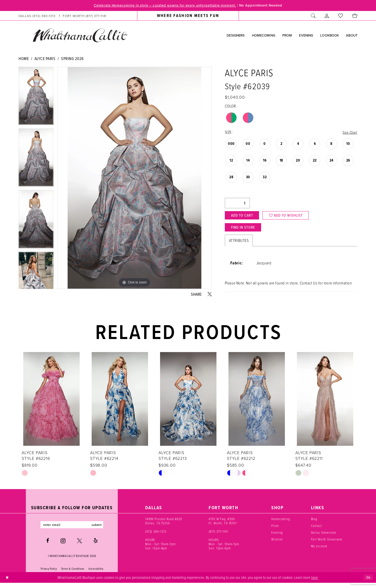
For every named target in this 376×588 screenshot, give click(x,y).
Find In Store (245, 231)
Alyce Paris (45, 59)
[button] (327, 16)
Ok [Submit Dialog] (368, 582)
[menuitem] (63, 16)
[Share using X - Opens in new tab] (210, 295)
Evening (277, 537)
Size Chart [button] (349, 133)
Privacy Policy (49, 574)
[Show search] (313, 16)
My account (319, 550)
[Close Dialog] (8, 583)
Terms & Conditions (73, 574)
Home (24, 59)
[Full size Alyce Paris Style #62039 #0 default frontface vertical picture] (134, 178)
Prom (275, 530)
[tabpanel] (36, 98)
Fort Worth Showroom (327, 544)
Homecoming (281, 523)
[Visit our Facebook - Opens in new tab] (48, 546)
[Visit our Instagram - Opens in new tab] (63, 546)
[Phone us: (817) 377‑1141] (85, 16)
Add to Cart (244, 217)
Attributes (239, 245)
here (315, 582)
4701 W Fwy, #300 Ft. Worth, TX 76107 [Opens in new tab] (223, 525)
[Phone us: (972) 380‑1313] (37, 16)
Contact (316, 530)
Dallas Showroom (324, 537)
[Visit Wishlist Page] (341, 16)
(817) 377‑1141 (218, 536)
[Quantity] (237, 204)
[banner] (80, 36)
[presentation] (51, 403)
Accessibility (96, 574)
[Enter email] (72, 530)
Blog (314, 523)
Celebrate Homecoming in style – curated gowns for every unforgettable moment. (161, 6)
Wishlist (277, 544)
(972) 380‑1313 (156, 536)
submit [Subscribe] (100, 530)
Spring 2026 (72, 59)
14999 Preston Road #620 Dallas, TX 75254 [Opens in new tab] (164, 525)
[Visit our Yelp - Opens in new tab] (96, 546)
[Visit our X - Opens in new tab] (80, 546)
